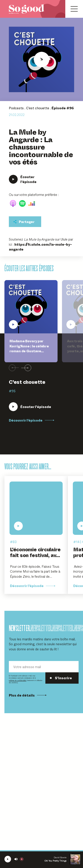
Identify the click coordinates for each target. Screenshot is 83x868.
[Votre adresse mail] (44, 667)
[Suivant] (26, 368)
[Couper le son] (16, 859)
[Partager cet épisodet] (25, 222)
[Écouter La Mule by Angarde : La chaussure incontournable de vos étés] (41, 59)
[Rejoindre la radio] (22, 859)
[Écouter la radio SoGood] (8, 859)
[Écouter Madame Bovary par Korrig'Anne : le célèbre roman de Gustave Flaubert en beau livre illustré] (30, 407)
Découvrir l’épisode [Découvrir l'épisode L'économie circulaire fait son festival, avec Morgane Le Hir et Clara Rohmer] (33, 586)
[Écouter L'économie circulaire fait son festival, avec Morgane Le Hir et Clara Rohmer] (36, 508)
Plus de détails (28, 695)
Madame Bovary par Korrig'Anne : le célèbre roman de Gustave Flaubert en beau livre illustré (29, 351)
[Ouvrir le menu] (74, 9)
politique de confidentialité (18, 680)
